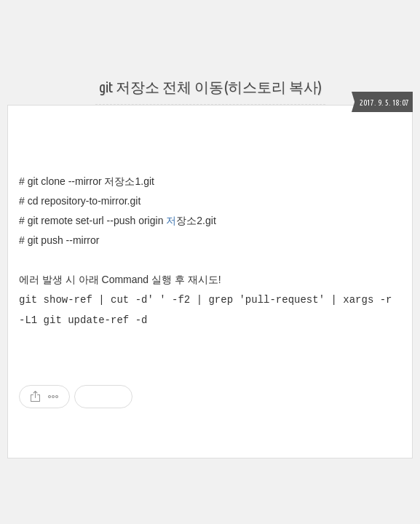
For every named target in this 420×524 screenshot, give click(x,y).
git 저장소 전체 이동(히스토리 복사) (210, 87)
